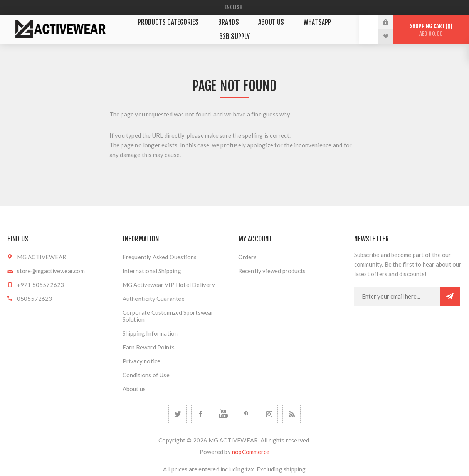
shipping (295, 469)
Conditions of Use (146, 375)
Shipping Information (150, 333)
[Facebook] (200, 414)
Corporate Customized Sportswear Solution (168, 316)
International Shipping (152, 271)
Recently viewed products (272, 271)
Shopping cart (431, 30)
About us (134, 389)
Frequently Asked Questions (160, 257)
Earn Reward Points (149, 347)
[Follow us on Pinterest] (246, 414)
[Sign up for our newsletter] (397, 296)
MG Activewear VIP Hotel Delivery (169, 285)
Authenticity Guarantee (154, 299)
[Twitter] (177, 414)
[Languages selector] (235, 7)
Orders (247, 257)
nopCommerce (251, 452)
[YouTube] (223, 414)
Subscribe (450, 296)
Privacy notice (142, 361)
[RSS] (292, 414)
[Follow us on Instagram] (269, 414)
